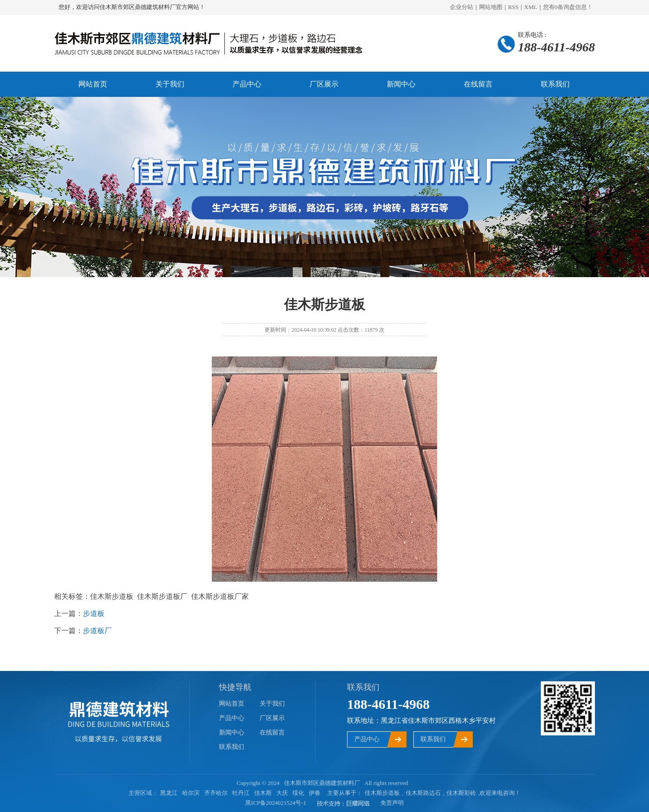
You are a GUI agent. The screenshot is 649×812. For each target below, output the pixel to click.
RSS (513, 7)
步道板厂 (97, 631)
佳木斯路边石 (423, 793)
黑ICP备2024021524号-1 (276, 803)
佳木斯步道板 (382, 793)
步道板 (94, 614)
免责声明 (392, 803)
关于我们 (170, 84)
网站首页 (93, 84)
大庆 (282, 793)
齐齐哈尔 (216, 793)
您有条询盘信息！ (568, 7)
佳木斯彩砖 (461, 793)
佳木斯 (263, 793)
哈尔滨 (191, 793)
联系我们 (555, 84)
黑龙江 (169, 793)
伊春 (315, 793)
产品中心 (247, 84)
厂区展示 (324, 84)
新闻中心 (401, 84)
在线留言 (478, 84)
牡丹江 (241, 793)
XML (531, 7)
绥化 (298, 793)
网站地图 (491, 7)
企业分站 (462, 7)
